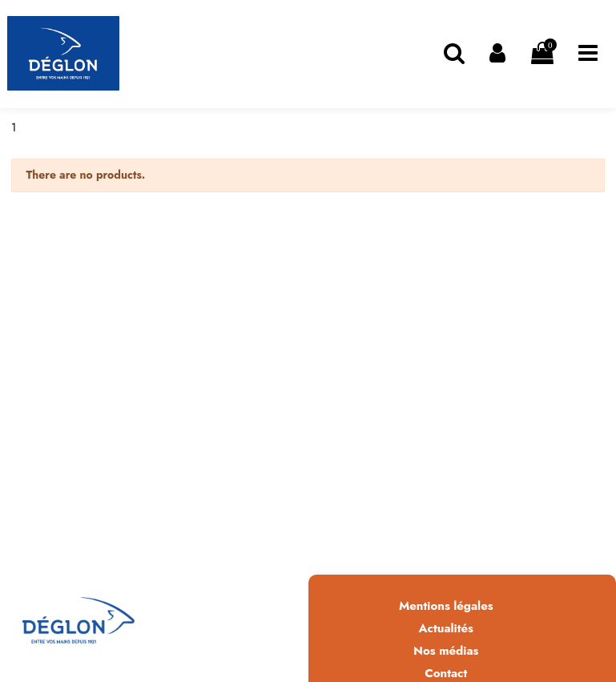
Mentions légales (446, 606)
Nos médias (446, 651)
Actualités (446, 628)
